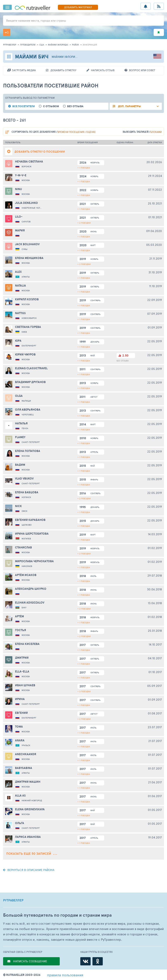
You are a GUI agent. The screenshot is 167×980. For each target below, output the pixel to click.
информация (90, 45)
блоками (156, 132)
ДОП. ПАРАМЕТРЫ (129, 106)
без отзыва (75, 106)
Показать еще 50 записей (32, 853)
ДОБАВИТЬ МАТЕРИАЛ (78, 7)
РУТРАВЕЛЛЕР (13, 900)
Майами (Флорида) (58, 45)
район (75, 45)
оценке (91, 132)
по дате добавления (34, 132)
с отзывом (51, 106)
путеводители (28, 45)
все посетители (24, 106)
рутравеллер (10, 45)
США (42, 45)
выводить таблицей (136, 132)
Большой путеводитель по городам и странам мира (57, 915)
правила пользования (65, 975)
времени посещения (71, 132)
